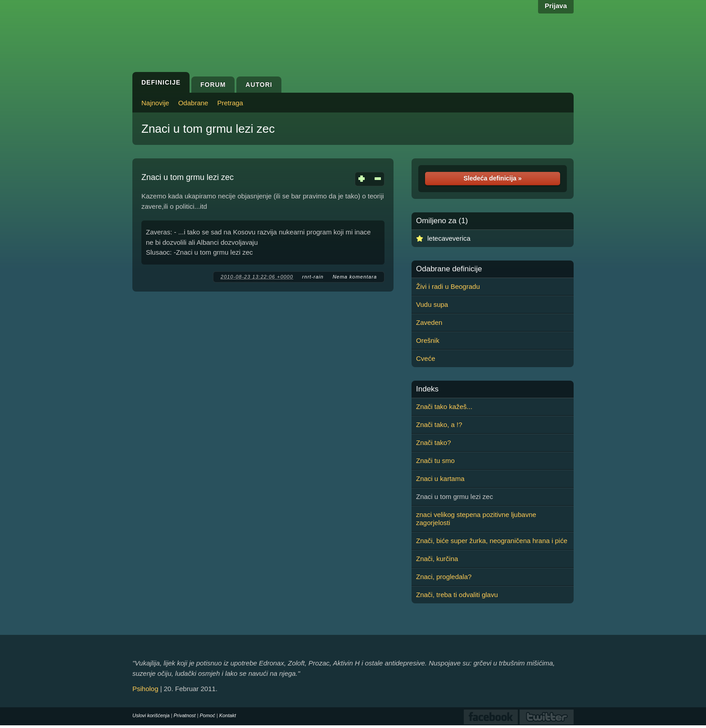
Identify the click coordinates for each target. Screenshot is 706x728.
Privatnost (185, 715)
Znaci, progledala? (444, 577)
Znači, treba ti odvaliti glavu (457, 595)
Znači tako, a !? (439, 425)
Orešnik (428, 340)
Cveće (426, 358)
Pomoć (207, 715)
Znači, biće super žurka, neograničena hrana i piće (492, 541)
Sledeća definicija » (492, 178)
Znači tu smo (435, 461)
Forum (213, 85)
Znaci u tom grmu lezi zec (208, 129)
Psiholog (145, 689)
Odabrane (193, 103)
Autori (259, 85)
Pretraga (230, 103)
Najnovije (155, 103)
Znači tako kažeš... (444, 407)
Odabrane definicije (449, 269)
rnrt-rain (313, 277)
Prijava (556, 6)
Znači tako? (434, 443)
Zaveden (429, 322)
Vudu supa (432, 304)
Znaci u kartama (440, 479)
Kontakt (228, 715)
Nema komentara (355, 277)
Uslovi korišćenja (151, 715)
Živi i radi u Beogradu (448, 286)
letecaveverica (449, 238)
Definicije (161, 82)
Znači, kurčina (437, 559)
